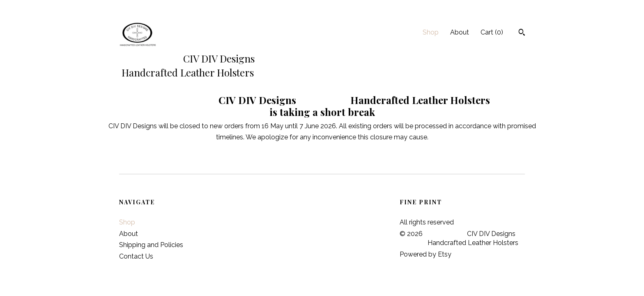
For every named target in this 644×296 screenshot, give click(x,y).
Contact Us (136, 256)
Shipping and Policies (151, 245)
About (460, 32)
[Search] (522, 33)
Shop (431, 32)
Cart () (492, 32)
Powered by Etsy (425, 254)
